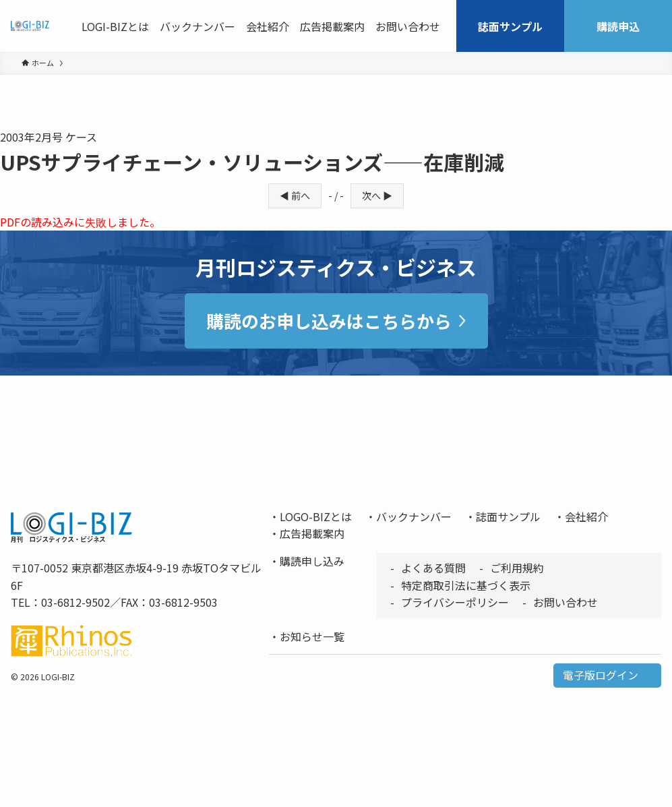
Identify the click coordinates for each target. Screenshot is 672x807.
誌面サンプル (508, 516)
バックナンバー (414, 516)
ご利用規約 (517, 568)
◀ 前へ (295, 196)
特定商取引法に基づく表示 (466, 585)
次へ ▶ (377, 196)
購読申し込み (312, 561)
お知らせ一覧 (312, 636)
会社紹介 (586, 516)
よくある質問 (433, 568)
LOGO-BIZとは (316, 516)
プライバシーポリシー (455, 602)
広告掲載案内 (312, 533)
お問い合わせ (566, 602)
